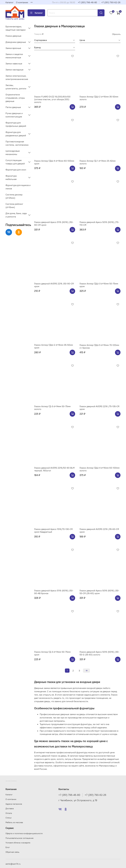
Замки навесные (14, 64)
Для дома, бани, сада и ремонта (16, 215)
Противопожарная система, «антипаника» (17, 143)
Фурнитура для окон (16, 170)
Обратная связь (12, 852)
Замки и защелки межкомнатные (14, 56)
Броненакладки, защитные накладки (16, 28)
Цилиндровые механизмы (13, 153)
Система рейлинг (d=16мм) (14, 206)
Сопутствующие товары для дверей (15, 162)
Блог (8, 847)
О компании (22, 2)
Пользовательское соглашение (20, 838)
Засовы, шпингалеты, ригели (16, 87)
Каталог (10, 2)
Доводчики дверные (16, 42)
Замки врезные (13, 48)
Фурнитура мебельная (11, 177)
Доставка (10, 808)
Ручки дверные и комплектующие (14, 115)
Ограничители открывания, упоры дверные (15, 98)
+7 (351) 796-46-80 (87, 2)
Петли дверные (13, 107)
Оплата (9, 813)
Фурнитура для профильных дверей (16, 124)
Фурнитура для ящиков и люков (18, 187)
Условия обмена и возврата (18, 843)
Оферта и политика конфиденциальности (24, 833)
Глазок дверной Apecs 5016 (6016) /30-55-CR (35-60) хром (99, 592)
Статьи (8, 818)
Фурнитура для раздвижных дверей (16, 134)
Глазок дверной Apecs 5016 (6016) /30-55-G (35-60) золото (99, 653)
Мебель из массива (14, 822)
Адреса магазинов (14, 804)
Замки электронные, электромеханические (17, 77)
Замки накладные (14, 70)
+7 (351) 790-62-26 (111, 2)
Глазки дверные (13, 36)
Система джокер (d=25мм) (14, 196)
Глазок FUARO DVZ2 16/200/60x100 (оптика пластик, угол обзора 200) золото (52, 99)
